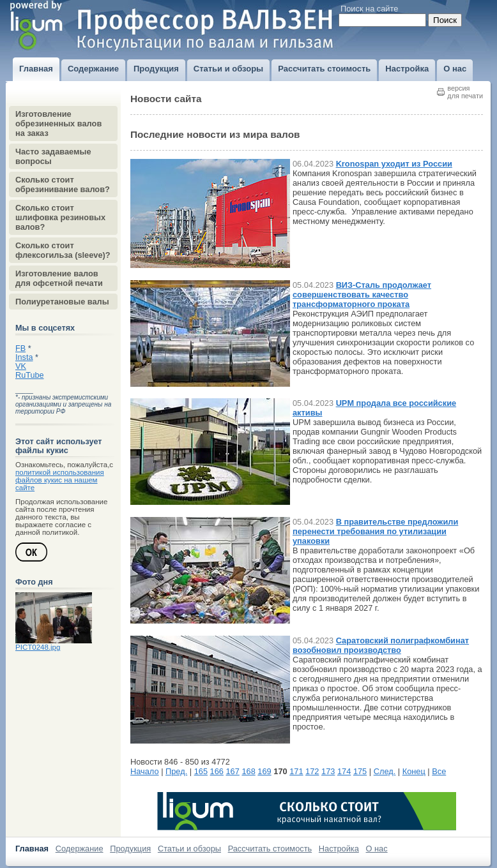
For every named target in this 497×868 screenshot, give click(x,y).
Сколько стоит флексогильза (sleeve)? (63, 250)
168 (248, 771)
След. (385, 771)
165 (201, 771)
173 (328, 771)
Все (439, 771)
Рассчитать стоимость (270, 849)
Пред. (176, 771)
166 (217, 771)
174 (344, 771)
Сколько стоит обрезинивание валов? (63, 184)
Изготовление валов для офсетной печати (59, 278)
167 (233, 771)
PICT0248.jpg (38, 647)
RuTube (30, 375)
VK (21, 366)
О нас (377, 849)
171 (296, 771)
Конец (414, 771)
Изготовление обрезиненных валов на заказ (58, 123)
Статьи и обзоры (189, 849)
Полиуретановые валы (62, 302)
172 (312, 771)
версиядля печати (465, 92)
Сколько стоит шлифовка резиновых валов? (60, 217)
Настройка (339, 849)
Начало (145, 771)
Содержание (80, 849)
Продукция (130, 849)
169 (264, 771)
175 (360, 771)
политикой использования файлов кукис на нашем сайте (60, 480)
